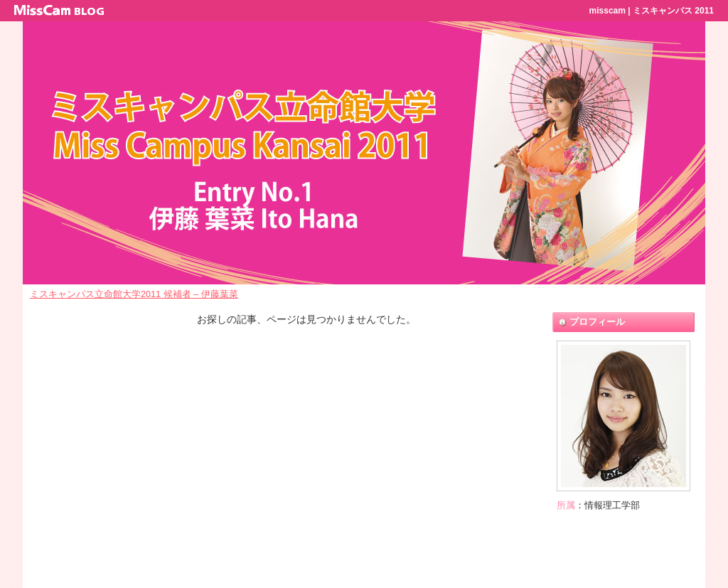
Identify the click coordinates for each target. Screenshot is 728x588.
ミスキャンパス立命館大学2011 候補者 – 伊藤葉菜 (134, 294)
